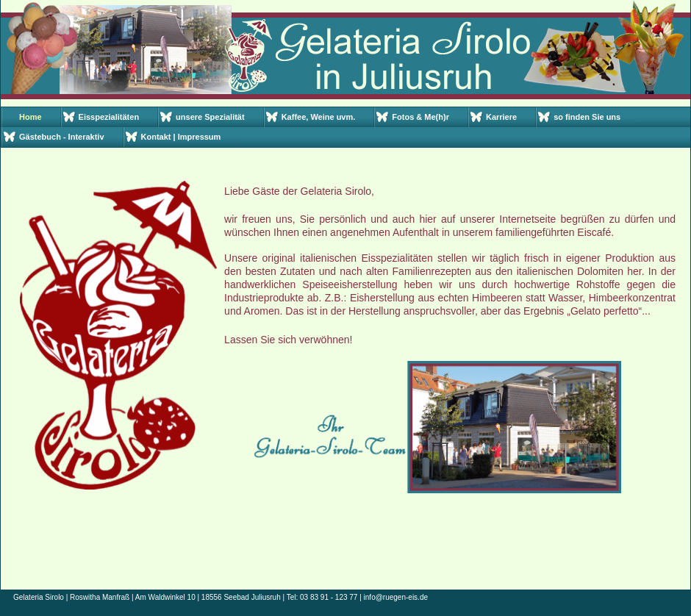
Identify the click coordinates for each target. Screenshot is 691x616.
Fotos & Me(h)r (420, 117)
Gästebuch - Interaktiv (62, 137)
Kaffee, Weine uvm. (319, 117)
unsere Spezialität (210, 117)
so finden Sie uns (587, 117)
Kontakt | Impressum (181, 137)
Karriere (501, 117)
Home (31, 117)
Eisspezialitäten (109, 117)
